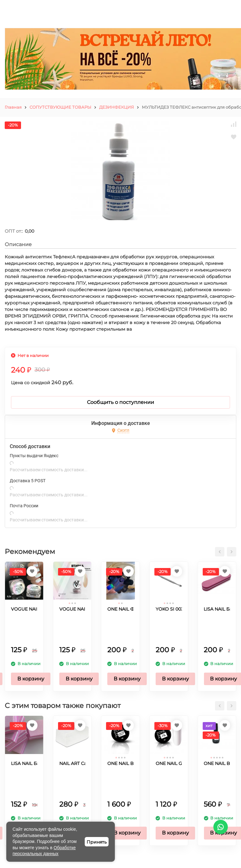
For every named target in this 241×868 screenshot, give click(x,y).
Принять (97, 842)
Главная (13, 107)
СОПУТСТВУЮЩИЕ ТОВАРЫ (60, 107)
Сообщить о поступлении (120, 402)
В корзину (31, 679)
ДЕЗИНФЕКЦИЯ (117, 107)
